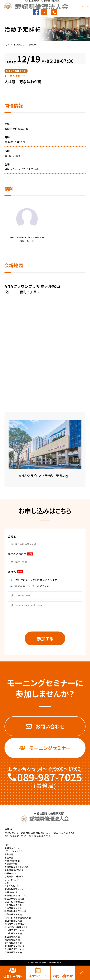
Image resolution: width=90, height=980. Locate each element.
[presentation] (45, 620)
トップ (7, 45)
